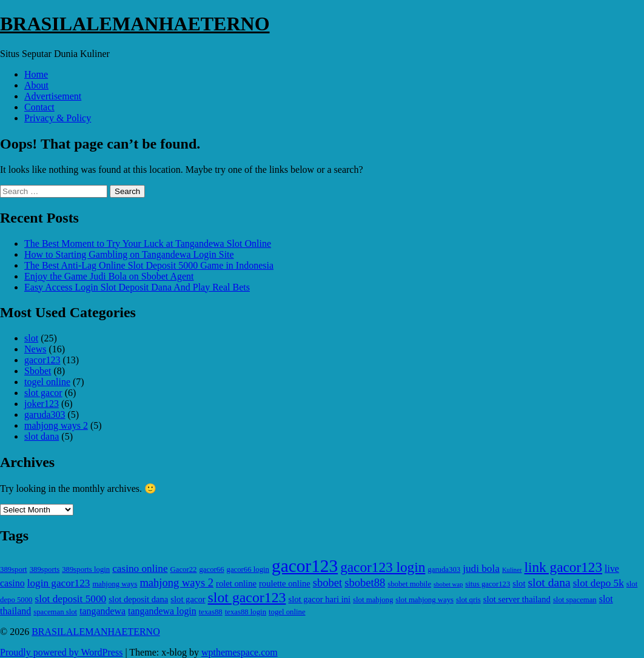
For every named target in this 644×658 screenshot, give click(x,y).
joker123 (42, 404)
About (36, 85)
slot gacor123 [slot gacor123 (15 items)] (247, 597)
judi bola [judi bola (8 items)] (481, 569)
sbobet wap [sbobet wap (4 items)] (448, 584)
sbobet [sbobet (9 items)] (327, 582)
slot (31, 338)
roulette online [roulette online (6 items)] (285, 583)
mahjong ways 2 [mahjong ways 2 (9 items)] (176, 582)
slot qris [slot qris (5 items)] (468, 600)
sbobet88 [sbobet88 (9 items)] (365, 582)
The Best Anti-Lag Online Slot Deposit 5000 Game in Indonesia (149, 265)
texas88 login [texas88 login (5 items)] (246, 612)
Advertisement (53, 96)
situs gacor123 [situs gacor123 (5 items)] (488, 584)
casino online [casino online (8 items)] (140, 569)
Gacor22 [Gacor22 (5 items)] (184, 569)
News (35, 349)
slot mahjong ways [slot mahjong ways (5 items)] (424, 600)
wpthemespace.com (240, 652)
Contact (39, 107)
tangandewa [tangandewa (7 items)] (102, 611)
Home (36, 74)
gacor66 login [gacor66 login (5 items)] (248, 569)
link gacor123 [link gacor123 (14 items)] (563, 567)
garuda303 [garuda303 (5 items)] (444, 569)
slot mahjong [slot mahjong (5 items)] (373, 600)
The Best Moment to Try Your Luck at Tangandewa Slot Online (148, 243)
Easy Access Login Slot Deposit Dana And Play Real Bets (137, 287)
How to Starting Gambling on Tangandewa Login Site (129, 254)
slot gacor (43, 393)
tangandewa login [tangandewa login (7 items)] (162, 611)
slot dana (42, 436)
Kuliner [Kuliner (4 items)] (512, 570)
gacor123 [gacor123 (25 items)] (305, 566)
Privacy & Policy (58, 118)
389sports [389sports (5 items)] (45, 569)
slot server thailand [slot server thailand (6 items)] (517, 599)
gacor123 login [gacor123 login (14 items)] (383, 567)
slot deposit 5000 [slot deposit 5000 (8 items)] (70, 599)
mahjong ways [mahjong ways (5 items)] (115, 584)
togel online (47, 382)
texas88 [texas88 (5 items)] (211, 612)
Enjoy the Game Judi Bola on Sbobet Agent (109, 276)
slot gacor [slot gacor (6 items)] (188, 599)
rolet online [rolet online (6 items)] (236, 583)
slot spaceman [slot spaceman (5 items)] (575, 600)
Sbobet (38, 371)
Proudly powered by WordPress (61, 652)
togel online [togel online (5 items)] (287, 612)
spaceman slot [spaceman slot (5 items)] (55, 612)
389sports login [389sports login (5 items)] (86, 569)
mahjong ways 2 (56, 425)
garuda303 (45, 415)
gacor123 (42, 360)
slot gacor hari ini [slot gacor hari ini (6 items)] (319, 599)
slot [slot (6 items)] (519, 583)
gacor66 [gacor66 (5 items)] (211, 569)
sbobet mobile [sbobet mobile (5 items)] (409, 584)
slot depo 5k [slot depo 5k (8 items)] (599, 583)
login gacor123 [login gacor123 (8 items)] (59, 583)
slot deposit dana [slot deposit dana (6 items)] (138, 599)
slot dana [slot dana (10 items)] (549, 582)
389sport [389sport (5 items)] (14, 569)
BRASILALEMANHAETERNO (135, 24)
